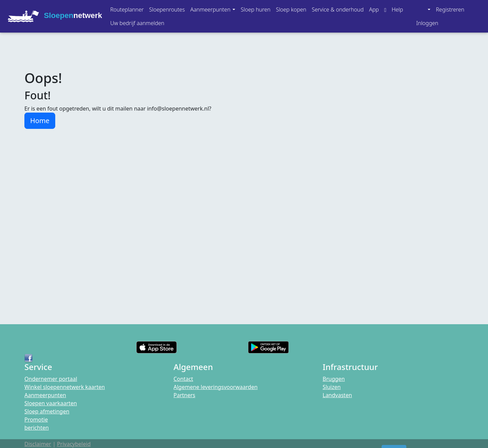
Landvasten (337, 395)
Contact (183, 379)
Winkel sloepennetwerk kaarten (65, 387)
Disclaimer (38, 444)
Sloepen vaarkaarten (51, 403)
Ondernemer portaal (51, 379)
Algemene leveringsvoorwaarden (216, 387)
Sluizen (332, 387)
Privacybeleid (74, 444)
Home (40, 121)
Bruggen (334, 379)
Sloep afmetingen (47, 411)
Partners (184, 395)
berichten (37, 428)
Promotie (36, 420)
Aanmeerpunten (45, 395)
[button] (213, 9)
